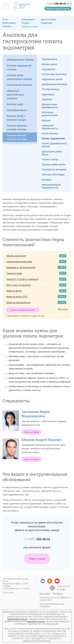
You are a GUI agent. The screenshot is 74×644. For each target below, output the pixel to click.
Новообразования (17, 110)
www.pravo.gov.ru (17, 619)
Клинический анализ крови (19, 262)
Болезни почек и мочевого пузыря (16, 118)
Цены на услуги (48, 20)
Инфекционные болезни (20, 60)
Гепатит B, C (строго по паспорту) (22, 279)
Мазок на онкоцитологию (18, 303)
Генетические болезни (19, 85)
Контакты (7, 26)
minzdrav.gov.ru (36, 622)
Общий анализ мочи (16, 256)
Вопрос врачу (9, 23)
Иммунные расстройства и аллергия (15, 95)
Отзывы (25, 23)
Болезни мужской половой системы (17, 128)
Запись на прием (37, 559)
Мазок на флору (14, 291)
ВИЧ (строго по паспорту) (19, 285)
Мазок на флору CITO (17, 297)
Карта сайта (45, 593)
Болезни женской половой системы (17, 137)
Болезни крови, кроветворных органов (19, 77)
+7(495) (56, 4)
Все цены (63, 309)
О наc (5, 20)
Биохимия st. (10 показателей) (21, 268)
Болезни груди (15, 104)
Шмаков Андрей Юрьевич (42, 440)
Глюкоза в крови (14, 273)
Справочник (46, 23)
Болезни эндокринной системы (19, 67)
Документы (58, 593)
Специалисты (28, 20)
